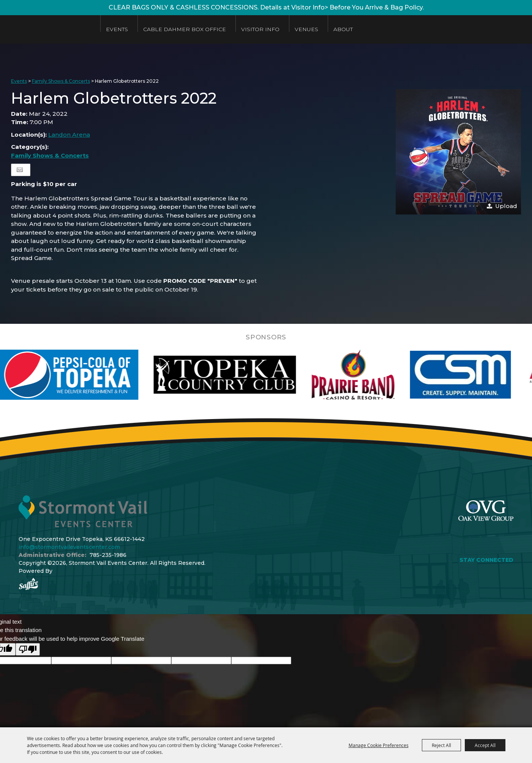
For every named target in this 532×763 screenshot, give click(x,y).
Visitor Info (276, 29)
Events (133, 29)
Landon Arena (69, 135)
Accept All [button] (485, 745)
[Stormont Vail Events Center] (54, 29)
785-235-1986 (108, 555)
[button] (458, 152)
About (359, 29)
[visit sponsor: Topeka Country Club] (241, 375)
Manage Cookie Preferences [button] (379, 745)
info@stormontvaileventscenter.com (69, 547)
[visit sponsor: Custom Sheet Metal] (476, 375)
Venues (322, 29)
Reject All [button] (441, 745)
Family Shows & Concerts (61, 81)
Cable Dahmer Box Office (200, 29)
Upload (506, 206)
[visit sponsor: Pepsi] (84, 375)
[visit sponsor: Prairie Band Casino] (369, 375)
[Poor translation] (28, 649)
